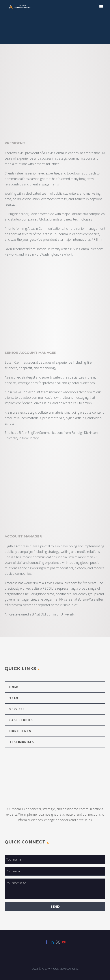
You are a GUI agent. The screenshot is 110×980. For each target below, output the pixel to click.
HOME (14, 687)
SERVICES (17, 709)
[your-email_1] (55, 871)
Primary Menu (101, 7)
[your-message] (55, 889)
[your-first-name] (55, 859)
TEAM (14, 698)
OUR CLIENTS (20, 731)
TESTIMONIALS (22, 742)
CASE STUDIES (21, 720)
